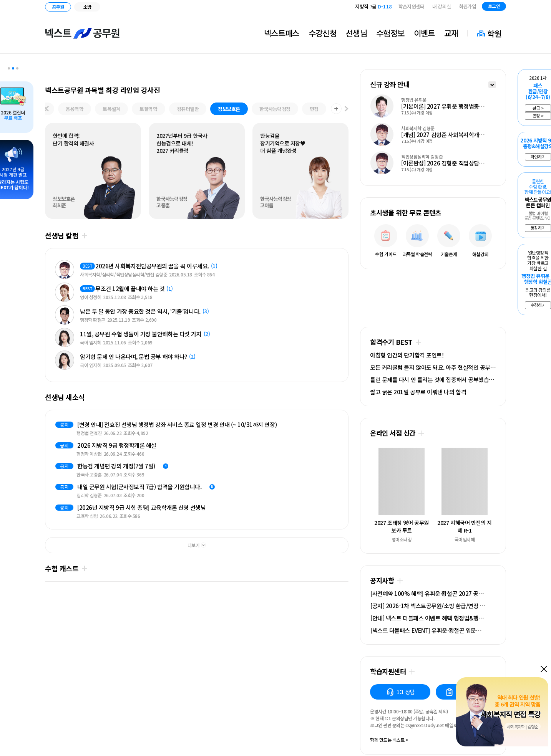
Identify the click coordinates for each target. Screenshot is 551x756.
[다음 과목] (347, 109)
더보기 (84, 236)
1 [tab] (9, 68)
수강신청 (323, 33)
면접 (314, 109)
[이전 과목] (47, 109)
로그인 (494, 6)
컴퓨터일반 (188, 109)
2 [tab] (13, 68)
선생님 (356, 33)
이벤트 (424, 33)
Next (61, 470)
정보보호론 (229, 109)
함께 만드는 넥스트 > (389, 740)
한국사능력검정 (275, 109)
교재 (451, 33)
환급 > (538, 108)
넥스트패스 (282, 33)
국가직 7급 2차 (371, 4)
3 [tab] (17, 68)
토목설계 (111, 109)
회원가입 (467, 6)
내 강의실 (442, 6)
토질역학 (148, 109)
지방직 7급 (373, 9)
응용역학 (75, 109)
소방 (87, 7)
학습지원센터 (412, 6)
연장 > (538, 116)
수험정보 (390, 33)
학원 (494, 33)
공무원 (58, 7)
